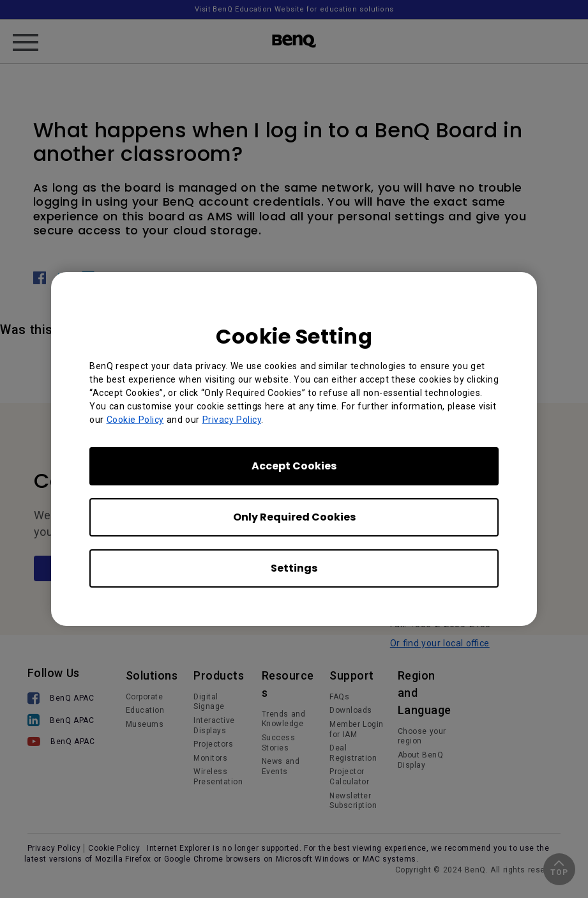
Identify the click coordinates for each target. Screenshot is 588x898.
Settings (294, 568)
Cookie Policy (135, 420)
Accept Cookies (294, 466)
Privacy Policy (232, 420)
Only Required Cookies (294, 517)
